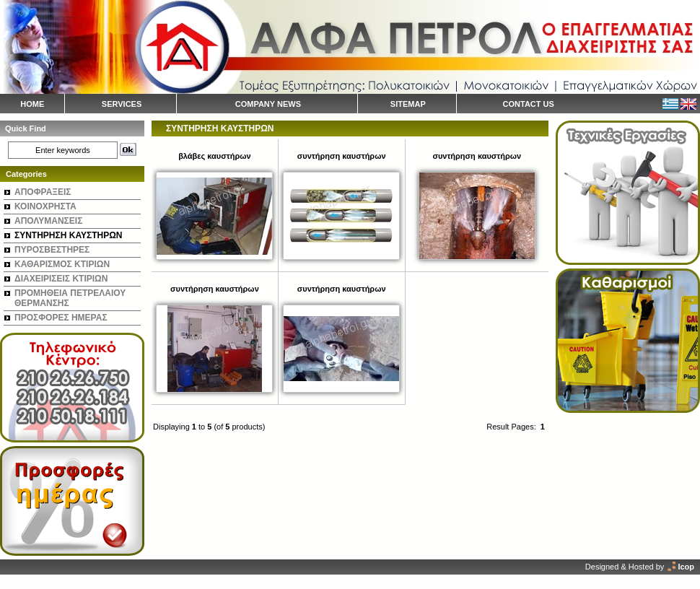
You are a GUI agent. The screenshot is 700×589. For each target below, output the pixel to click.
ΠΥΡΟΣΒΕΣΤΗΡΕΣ (52, 250)
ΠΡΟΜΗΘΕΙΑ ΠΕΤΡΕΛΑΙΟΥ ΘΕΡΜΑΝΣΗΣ (70, 298)
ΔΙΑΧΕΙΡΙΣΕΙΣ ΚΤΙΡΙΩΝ (61, 279)
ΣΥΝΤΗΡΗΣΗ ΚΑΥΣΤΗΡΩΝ (68, 235)
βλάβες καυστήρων (214, 156)
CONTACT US (529, 104)
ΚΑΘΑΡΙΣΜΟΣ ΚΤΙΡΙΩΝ (62, 264)
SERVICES (122, 104)
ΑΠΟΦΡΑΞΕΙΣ (43, 192)
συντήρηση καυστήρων (342, 156)
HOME (32, 104)
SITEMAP (408, 104)
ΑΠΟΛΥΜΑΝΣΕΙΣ (48, 221)
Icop (686, 567)
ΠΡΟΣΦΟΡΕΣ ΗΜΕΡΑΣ (61, 318)
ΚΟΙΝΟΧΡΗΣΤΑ (45, 206)
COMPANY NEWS (268, 104)
